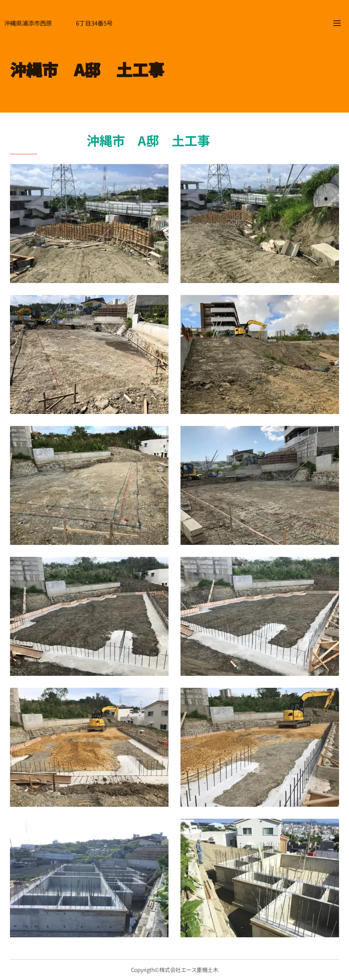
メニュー (337, 23)
